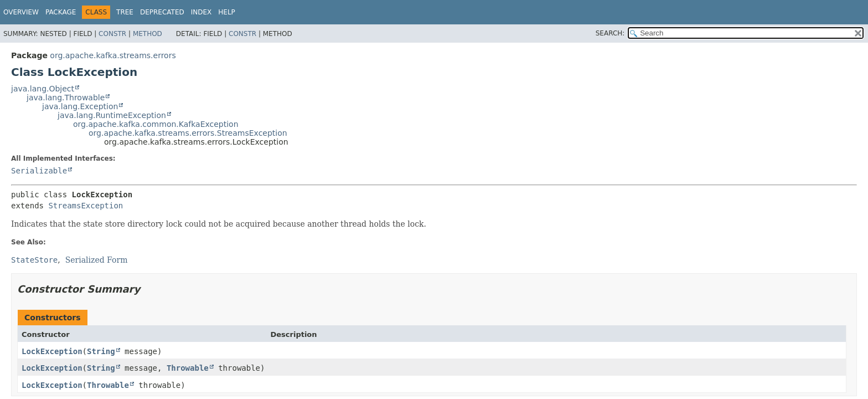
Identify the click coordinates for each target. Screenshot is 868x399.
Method (148, 34)
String (101, 351)
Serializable (39, 171)
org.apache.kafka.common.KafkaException (156, 124)
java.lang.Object (43, 89)
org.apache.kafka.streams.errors (113, 55)
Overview (21, 12)
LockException (52, 351)
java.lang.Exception (80, 106)
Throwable (188, 368)
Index (201, 12)
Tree (125, 12)
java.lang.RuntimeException (112, 115)
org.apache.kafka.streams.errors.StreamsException (188, 133)
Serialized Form (97, 260)
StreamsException (86, 206)
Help (227, 12)
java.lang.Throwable (66, 98)
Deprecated (162, 12)
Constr (112, 34)
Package (61, 12)
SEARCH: (610, 33)
